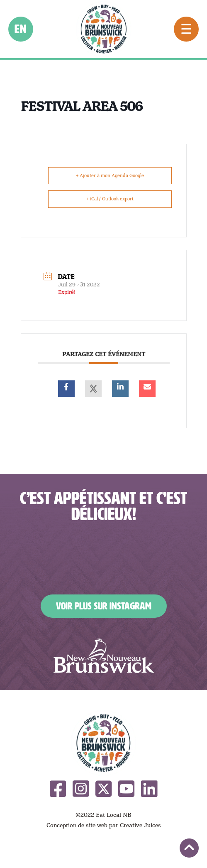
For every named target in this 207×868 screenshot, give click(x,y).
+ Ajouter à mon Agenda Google (110, 175)
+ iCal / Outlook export (110, 199)
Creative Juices (140, 825)
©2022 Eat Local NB (103, 815)
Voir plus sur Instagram (104, 606)
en (21, 29)
